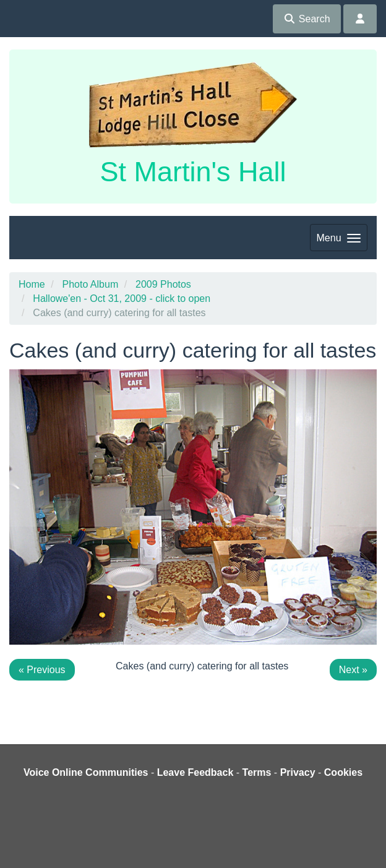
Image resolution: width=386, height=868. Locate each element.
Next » (353, 670)
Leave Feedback (195, 772)
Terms (257, 772)
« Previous (42, 670)
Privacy (298, 772)
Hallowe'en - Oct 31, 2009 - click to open (122, 299)
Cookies (343, 772)
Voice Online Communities (86, 772)
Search (307, 19)
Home (32, 284)
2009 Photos (163, 284)
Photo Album (90, 284)
